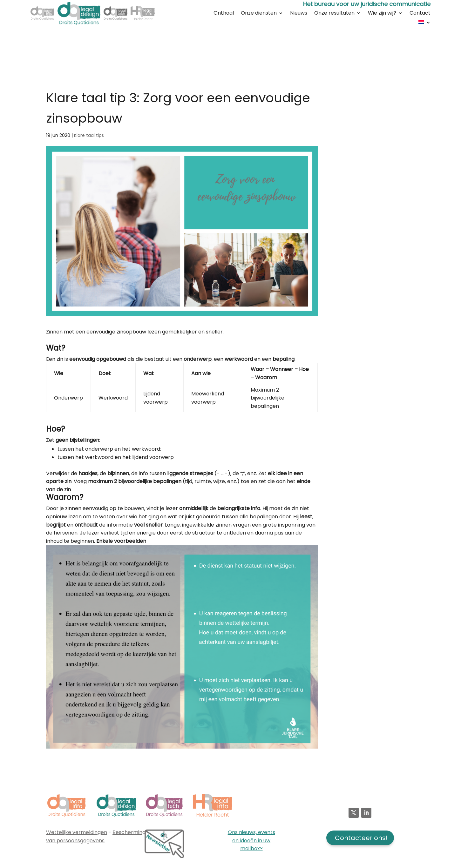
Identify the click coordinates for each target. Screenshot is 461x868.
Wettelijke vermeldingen (77, 832)
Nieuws (299, 14)
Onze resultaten (334, 14)
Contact (420, 14)
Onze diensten (259, 14)
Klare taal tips (89, 135)
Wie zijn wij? (382, 14)
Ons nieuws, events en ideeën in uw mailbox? (251, 840)
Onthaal (224, 14)
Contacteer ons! (361, 838)
